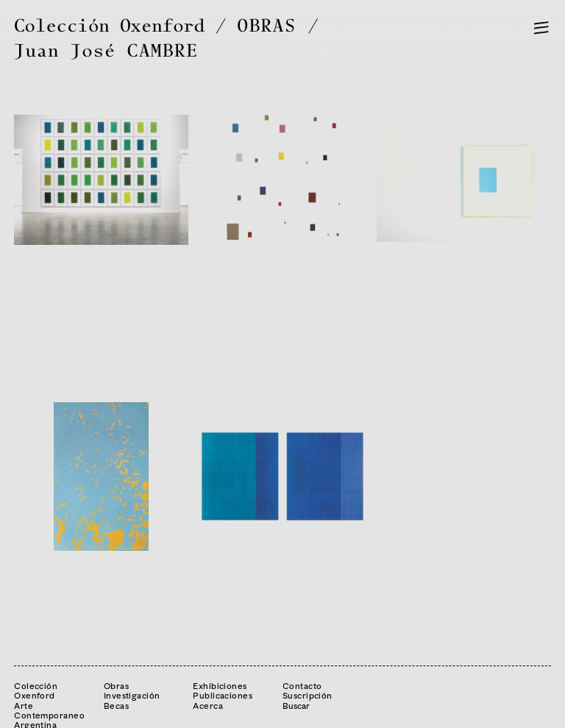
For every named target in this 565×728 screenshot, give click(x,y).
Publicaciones (223, 695)
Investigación (132, 695)
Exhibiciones (220, 686)
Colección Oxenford (109, 26)
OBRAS (267, 26)
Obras (116, 686)
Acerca (208, 706)
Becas (116, 706)
